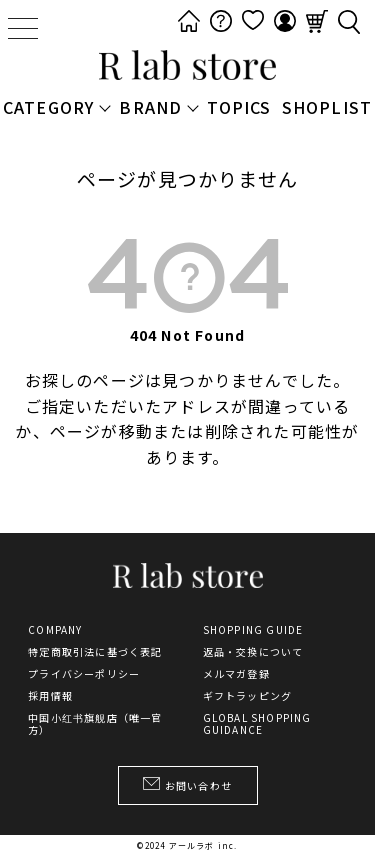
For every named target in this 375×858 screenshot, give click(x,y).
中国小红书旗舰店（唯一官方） (95, 724)
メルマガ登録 (236, 674)
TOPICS (239, 107)
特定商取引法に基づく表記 (95, 652)
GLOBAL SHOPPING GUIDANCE (257, 724)
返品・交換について (253, 652)
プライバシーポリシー (84, 674)
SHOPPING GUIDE (253, 630)
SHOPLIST (327, 107)
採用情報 (50, 696)
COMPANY (55, 630)
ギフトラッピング (248, 696)
